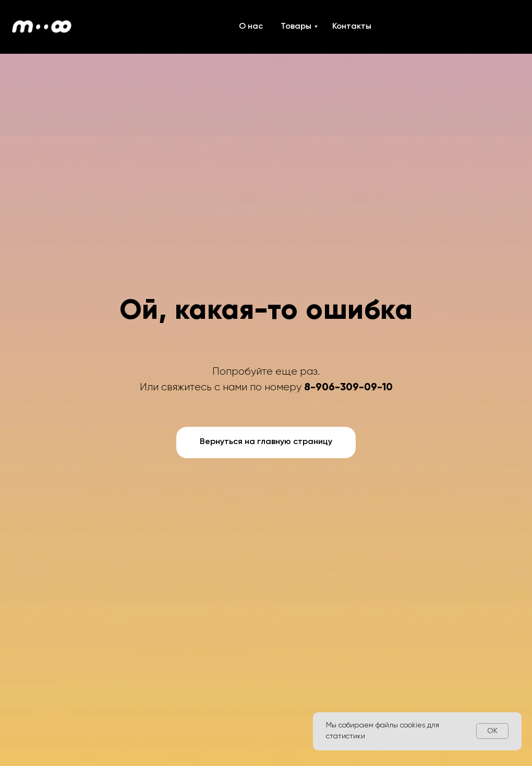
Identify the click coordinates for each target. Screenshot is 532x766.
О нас (251, 27)
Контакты (352, 27)
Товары (296, 27)
